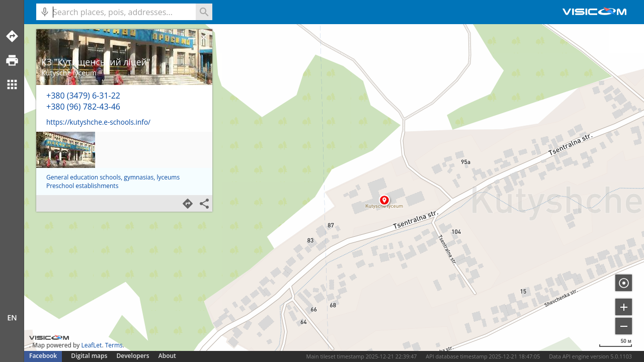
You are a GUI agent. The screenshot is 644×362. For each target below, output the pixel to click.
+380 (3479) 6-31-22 (83, 96)
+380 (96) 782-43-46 (83, 107)
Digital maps (90, 356)
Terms (114, 345)
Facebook (43, 356)
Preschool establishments (82, 186)
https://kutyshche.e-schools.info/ (98, 122)
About (167, 356)
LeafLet (91, 345)
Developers (133, 356)
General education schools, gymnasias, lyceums (113, 177)
